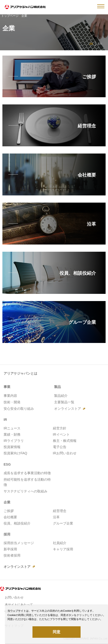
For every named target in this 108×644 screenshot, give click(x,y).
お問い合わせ (14, 597)
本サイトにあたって (19, 605)
